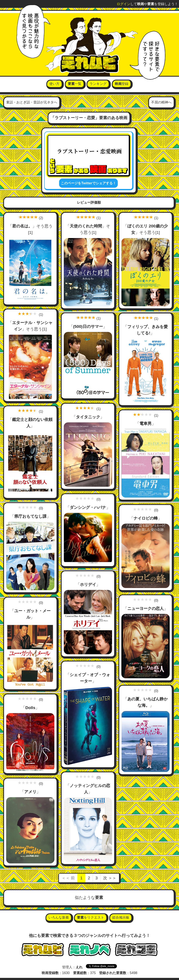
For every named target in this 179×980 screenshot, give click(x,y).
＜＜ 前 (68, 878)
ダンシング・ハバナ (88, 507)
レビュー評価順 (89, 202)
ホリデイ (88, 584)
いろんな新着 (59, 917)
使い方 (54, 84)
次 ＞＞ (110, 878)
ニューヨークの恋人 (146, 609)
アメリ (30, 792)
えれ (79, 967)
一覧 (75, 84)
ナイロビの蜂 (146, 518)
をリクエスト (91, 917)
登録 (122, 84)
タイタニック (88, 417)
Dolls (30, 708)
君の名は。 (22, 226)
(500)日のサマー (88, 327)
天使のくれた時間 (86, 226)
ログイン (124, 4)
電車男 (146, 424)
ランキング (98, 84)
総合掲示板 (121, 917)
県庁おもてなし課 (30, 517)
